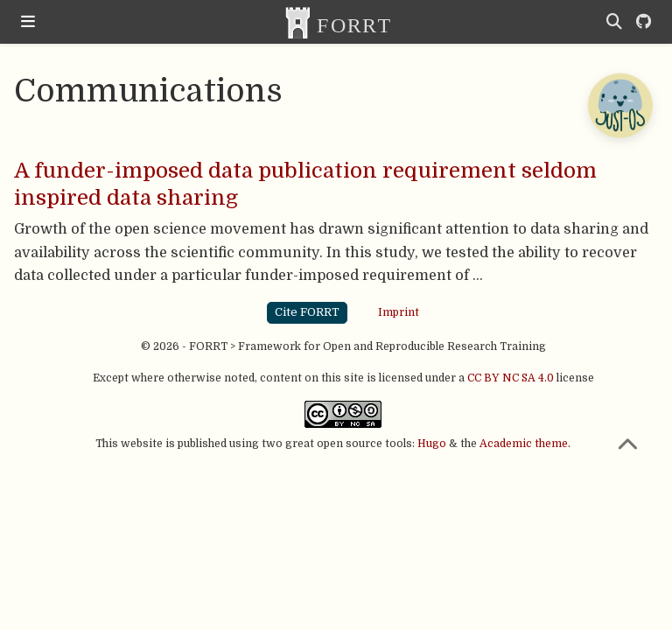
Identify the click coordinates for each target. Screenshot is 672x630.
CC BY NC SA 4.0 (511, 378)
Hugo (432, 444)
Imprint (399, 312)
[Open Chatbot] (619, 105)
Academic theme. (525, 444)
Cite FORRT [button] (307, 312)
